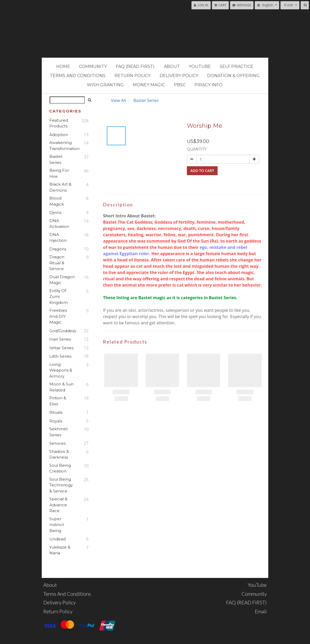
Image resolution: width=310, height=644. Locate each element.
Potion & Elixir (58, 401)
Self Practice (237, 66)
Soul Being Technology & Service (61, 485)
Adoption (59, 135)
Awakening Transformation (62, 146)
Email (261, 611)
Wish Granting (105, 85)
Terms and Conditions (78, 76)
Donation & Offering (233, 76)
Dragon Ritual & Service (57, 263)
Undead (57, 539)
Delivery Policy (179, 76)
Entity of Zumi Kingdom (59, 297)
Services (57, 443)
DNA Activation (59, 224)
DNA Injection (58, 238)
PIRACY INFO (209, 85)
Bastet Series (56, 159)
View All (118, 100)
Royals (56, 421)
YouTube (200, 66)
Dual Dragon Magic (62, 280)
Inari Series (60, 339)
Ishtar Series (61, 348)
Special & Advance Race (58, 505)
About (172, 66)
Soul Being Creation (60, 468)
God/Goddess (62, 331)
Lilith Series (60, 356)
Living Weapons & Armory (61, 370)
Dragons (58, 249)
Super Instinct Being (57, 525)
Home (63, 66)
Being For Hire (59, 173)
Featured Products (59, 123)
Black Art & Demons (60, 187)
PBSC (180, 85)
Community (93, 66)
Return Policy (132, 76)
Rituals (56, 412)
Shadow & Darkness (59, 454)
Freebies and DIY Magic (58, 316)
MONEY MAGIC (149, 85)
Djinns (55, 213)
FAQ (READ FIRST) (135, 66)
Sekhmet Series (59, 432)
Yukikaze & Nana (60, 550)
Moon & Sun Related (61, 387)
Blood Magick (57, 201)
